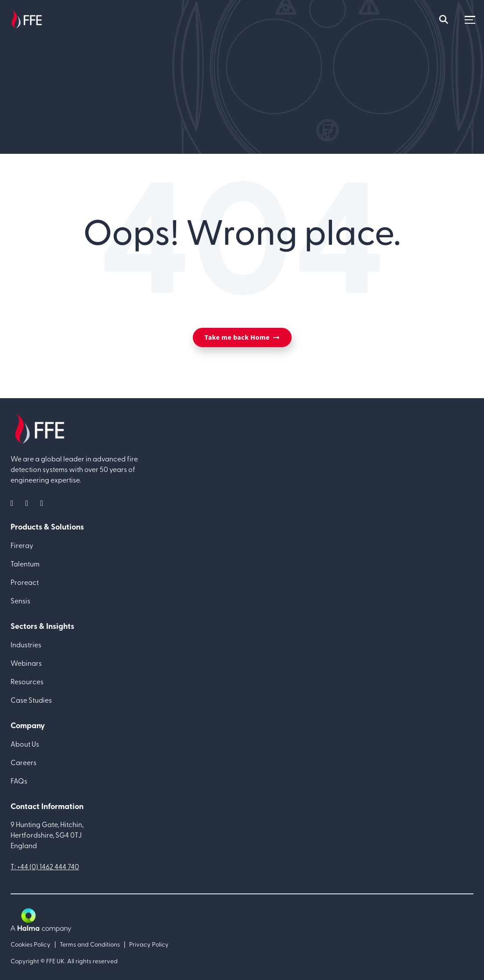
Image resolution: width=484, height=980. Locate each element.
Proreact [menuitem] (25, 582)
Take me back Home (237, 338)
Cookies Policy (31, 944)
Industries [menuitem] (26, 644)
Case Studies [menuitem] (31, 700)
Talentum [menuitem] (25, 563)
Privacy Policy (149, 944)
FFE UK (55, 961)
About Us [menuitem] (25, 744)
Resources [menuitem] (27, 681)
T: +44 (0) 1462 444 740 (45, 866)
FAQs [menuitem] (19, 780)
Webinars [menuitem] (26, 663)
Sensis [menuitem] (20, 600)
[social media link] (14, 503)
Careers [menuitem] (23, 762)
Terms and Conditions (90, 944)
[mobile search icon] (444, 20)
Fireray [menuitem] (22, 545)
